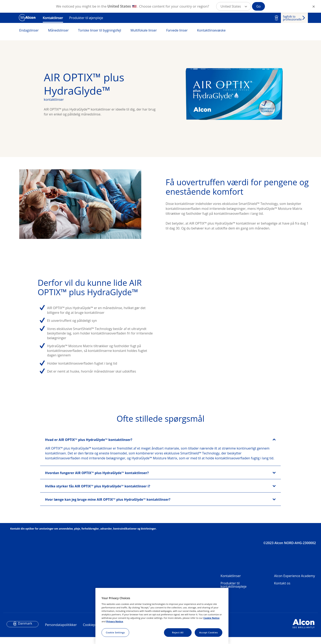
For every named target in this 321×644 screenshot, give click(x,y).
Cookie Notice (211, 618)
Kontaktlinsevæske (211, 30)
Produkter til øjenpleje (86, 18)
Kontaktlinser (53, 18)
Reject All (178, 632)
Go (258, 6)
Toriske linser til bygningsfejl (99, 30)
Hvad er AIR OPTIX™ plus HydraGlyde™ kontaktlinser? (89, 446)
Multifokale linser (144, 30)
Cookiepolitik (93, 632)
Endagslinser (29, 30)
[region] (162, 616)
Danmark (25, 630)
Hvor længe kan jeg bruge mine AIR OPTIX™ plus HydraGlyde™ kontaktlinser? (108, 506)
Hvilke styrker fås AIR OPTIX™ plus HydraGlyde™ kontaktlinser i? (98, 493)
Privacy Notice (115, 621)
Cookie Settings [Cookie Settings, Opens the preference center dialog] (115, 632)
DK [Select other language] (276, 18)
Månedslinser (58, 30)
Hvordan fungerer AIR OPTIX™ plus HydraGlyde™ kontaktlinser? (97, 480)
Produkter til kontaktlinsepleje (233, 592)
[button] (234, 6)
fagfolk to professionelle (292, 18)
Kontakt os (282, 590)
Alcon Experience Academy (295, 583)
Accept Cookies (209, 632)
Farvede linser (177, 30)
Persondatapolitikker (61, 632)
